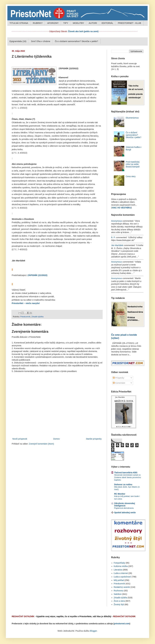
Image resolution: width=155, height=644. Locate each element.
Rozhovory (119, 591)
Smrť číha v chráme (41, 41)
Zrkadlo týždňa (38, 317)
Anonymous (117, 221)
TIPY (66, 23)
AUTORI (93, 23)
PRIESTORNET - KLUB (129, 23)
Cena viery (131, 176)
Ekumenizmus (132, 118)
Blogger (93, 631)
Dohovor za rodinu (123, 484)
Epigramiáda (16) (18, 41)
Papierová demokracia (124, 508)
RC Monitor (120, 494)
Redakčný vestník (122, 587)
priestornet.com (122, 624)
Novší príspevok (20, 439)
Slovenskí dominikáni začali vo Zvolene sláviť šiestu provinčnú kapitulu (128, 477)
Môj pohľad (119, 580)
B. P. (113, 237)
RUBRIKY (38, 23)
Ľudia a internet (121, 573)
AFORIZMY (53, 23)
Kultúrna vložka (121, 566)
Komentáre (119, 383)
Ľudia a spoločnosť (122, 577)
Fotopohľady (119, 563)
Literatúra (118, 570)
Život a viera (119, 601)
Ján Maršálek (117, 245)
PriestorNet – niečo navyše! (26, 303)
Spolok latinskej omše (125, 513)
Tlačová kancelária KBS (126, 473)
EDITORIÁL (107, 23)
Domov (56, 439)
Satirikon (118, 594)
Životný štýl (119, 604)
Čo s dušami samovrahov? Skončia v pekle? (77, 41)
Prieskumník (25, 317)
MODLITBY (78, 23)
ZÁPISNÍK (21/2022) (37, 275)
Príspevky (119, 378)
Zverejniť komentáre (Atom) (41, 444)
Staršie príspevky (94, 439)
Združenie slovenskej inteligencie (125, 504)
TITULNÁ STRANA (19, 23)
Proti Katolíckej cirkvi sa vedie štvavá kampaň (133, 164)
